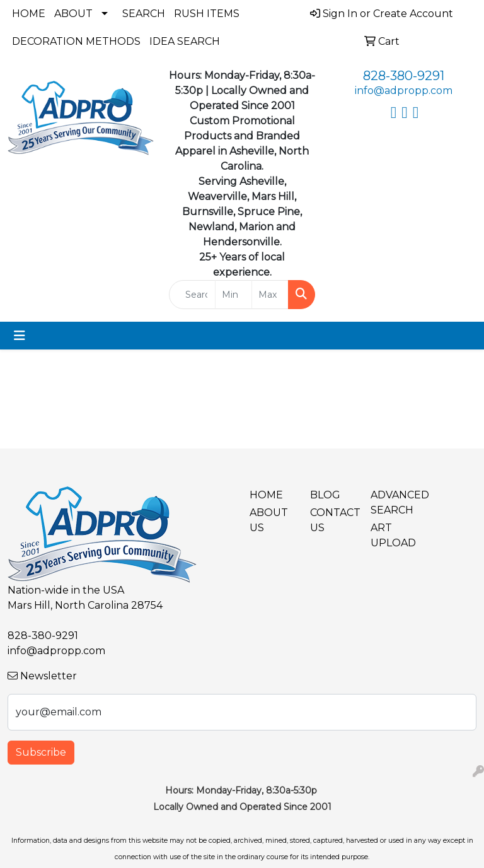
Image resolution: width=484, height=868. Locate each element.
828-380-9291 (404, 76)
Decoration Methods (76, 41)
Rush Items (207, 14)
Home (29, 14)
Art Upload (393, 535)
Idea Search (185, 41)
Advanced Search (393, 502)
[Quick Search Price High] (270, 295)
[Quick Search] (192, 295)
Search (144, 14)
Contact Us (333, 520)
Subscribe (41, 752)
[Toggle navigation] (20, 336)
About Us (269, 520)
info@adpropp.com (404, 91)
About (73, 14)
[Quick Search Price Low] (233, 295)
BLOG (325, 495)
